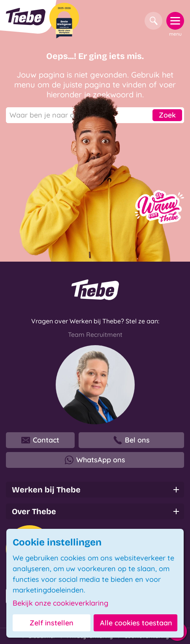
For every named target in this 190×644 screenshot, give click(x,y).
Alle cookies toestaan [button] (136, 623)
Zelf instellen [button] (52, 623)
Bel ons (132, 440)
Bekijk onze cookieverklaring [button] (60, 603)
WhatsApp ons (95, 460)
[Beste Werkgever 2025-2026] (64, 21)
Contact (40, 440)
